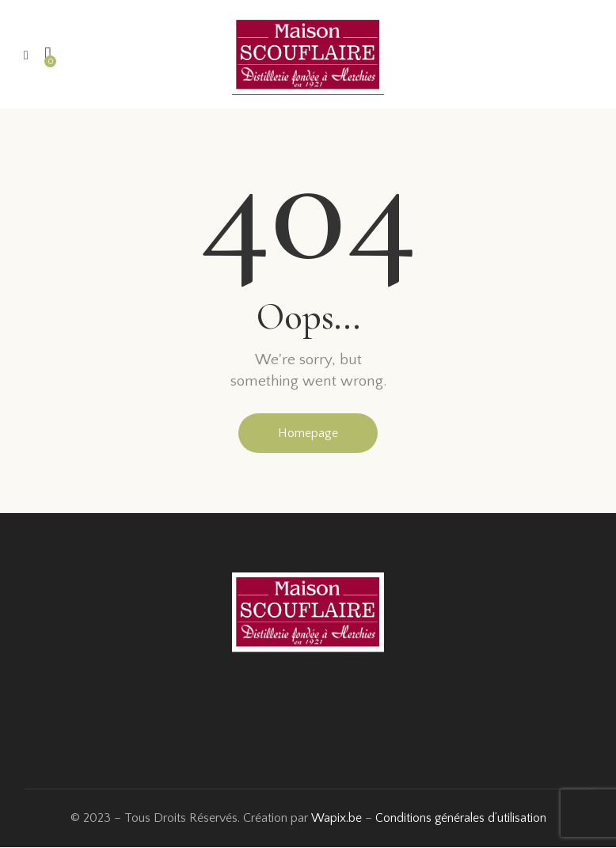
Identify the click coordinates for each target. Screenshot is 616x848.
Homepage (308, 433)
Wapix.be (335, 819)
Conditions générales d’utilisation (460, 819)
